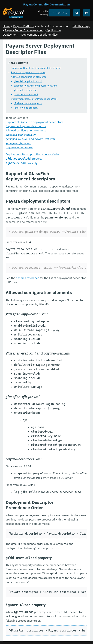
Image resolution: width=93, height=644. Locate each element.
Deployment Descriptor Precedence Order (34, 99)
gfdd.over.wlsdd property (28, 103)
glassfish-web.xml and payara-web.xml (35, 85)
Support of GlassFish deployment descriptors (36, 68)
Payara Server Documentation (24, 30)
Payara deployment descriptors (28, 72)
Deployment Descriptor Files (40, 35)
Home (7, 26)
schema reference (28, 278)
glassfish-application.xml (28, 81)
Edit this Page (81, 26)
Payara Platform (24, 26)
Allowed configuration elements (29, 77)
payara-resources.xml (26, 94)
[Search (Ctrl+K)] (77, 13)
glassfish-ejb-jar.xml (25, 90)
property (24, 158)
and (30, 139)
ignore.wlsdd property (26, 107)
